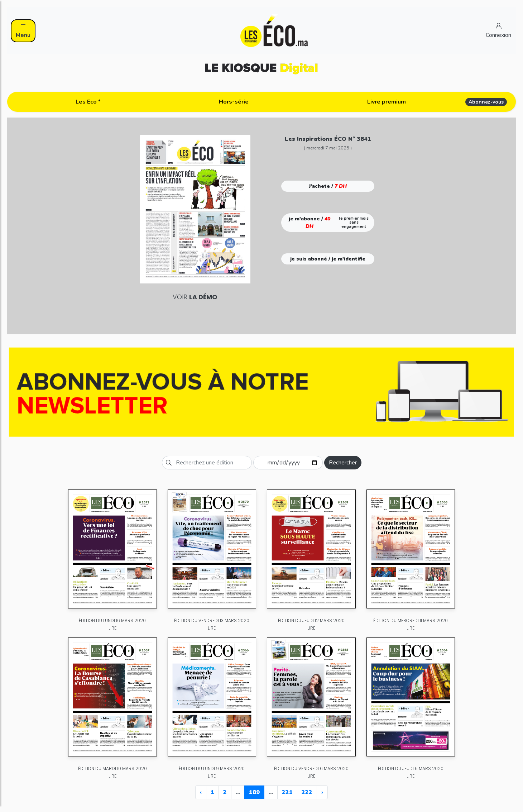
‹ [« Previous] (201, 792)
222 (307, 792)
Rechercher (343, 463)
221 (287, 792)
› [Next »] (322, 792)
